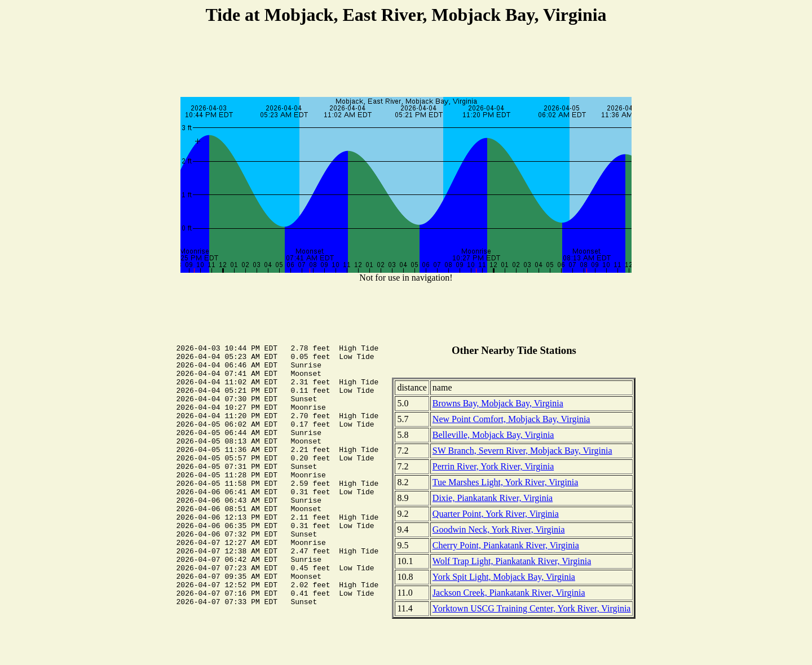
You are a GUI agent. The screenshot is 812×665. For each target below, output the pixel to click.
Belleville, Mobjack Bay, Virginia (493, 435)
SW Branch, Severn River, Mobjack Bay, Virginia (522, 451)
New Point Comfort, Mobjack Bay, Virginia (511, 419)
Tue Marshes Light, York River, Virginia (506, 482)
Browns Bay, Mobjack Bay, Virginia (498, 403)
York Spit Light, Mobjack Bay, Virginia (504, 577)
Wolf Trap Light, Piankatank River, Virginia (512, 561)
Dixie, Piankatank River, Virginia (493, 498)
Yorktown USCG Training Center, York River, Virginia (532, 608)
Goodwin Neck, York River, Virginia (499, 529)
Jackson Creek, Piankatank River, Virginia (509, 593)
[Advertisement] (406, 63)
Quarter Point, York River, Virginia (496, 514)
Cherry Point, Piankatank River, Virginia (506, 545)
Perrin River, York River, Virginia (493, 466)
